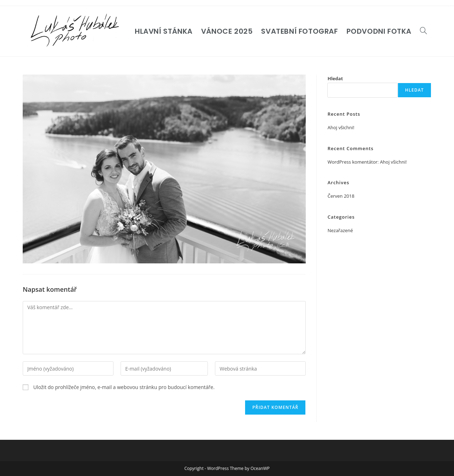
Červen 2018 (341, 196)
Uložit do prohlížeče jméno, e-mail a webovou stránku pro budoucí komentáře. (124, 387)
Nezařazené (340, 230)
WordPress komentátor (352, 162)
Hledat (335, 78)
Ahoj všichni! (341, 127)
